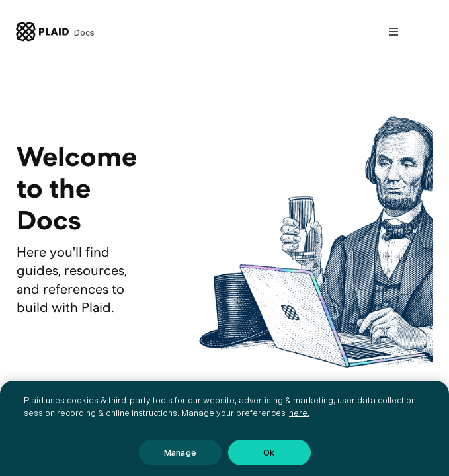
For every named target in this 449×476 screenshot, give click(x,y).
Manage (180, 458)
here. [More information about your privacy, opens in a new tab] (299, 419)
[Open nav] (393, 32)
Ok (269, 458)
